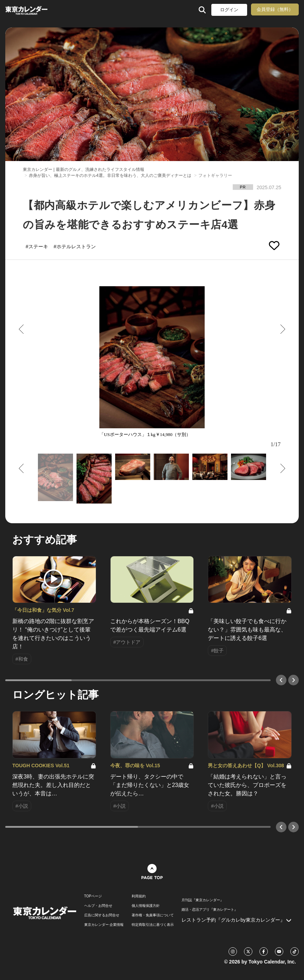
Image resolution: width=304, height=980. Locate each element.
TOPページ (93, 896)
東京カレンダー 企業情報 (104, 925)
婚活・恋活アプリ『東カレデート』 (210, 910)
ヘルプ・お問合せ (98, 906)
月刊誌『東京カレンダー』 (203, 900)
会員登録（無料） (275, 9)
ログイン (229, 10)
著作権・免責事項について (153, 915)
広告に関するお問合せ (102, 915)
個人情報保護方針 (146, 906)
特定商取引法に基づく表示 (153, 925)
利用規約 (139, 896)
